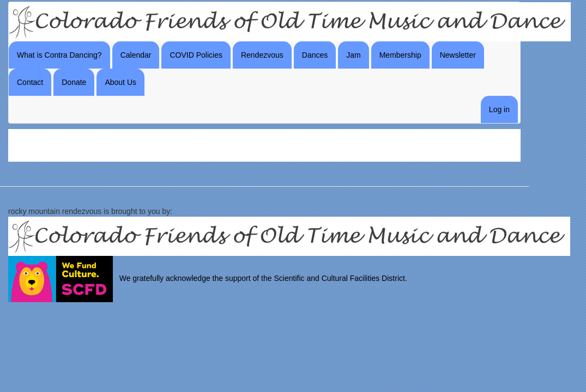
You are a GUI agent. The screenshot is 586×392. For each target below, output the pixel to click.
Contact (30, 82)
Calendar (136, 55)
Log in (499, 109)
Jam (353, 55)
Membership (400, 55)
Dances (315, 55)
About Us (120, 82)
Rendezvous (262, 55)
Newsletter (458, 55)
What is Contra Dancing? (59, 55)
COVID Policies (196, 55)
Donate (74, 82)
